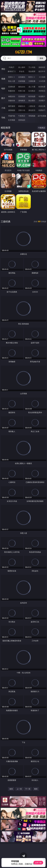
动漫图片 (42, 96)
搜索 (41, 58)
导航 (3, 118)
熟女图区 (32, 101)
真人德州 (22, 67)
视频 (3, 79)
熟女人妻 (12, 81)
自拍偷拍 (22, 77)
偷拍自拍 (22, 87)
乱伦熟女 (32, 91)
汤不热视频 (42, 116)
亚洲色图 (22, 96)
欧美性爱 (42, 87)
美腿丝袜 (12, 101)
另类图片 (42, 101)
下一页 (28, 789)
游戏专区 (42, 67)
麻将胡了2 (12, 71)
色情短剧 (22, 120)
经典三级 (22, 91)
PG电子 (12, 67)
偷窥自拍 (12, 96)
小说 (3, 108)
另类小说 (22, 110)
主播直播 (32, 81)
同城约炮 (12, 116)
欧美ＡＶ (32, 77)
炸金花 (22, 71)
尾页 (36, 789)
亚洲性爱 (12, 87)
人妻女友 (32, 106)
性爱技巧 (42, 110)
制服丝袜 (12, 91)
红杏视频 (12, 120)
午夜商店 (22, 116)
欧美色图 (32, 96)
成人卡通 (32, 87)
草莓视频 (32, 116)
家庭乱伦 (22, 106)
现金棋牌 (32, 71)
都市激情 (12, 106)
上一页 (19, 789)
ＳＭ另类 (42, 81)
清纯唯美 (22, 101)
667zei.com (23, 52)
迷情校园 (12, 110)
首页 (11, 789)
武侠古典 (42, 106)
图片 (3, 98)
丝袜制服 (22, 81)
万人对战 (32, 67)
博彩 (3, 69)
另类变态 (42, 91)
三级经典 (6, 221)
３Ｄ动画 (42, 77)
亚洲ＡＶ (12, 77)
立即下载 (38, 863)
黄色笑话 (32, 110)
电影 (3, 88)
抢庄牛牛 (42, 71)
